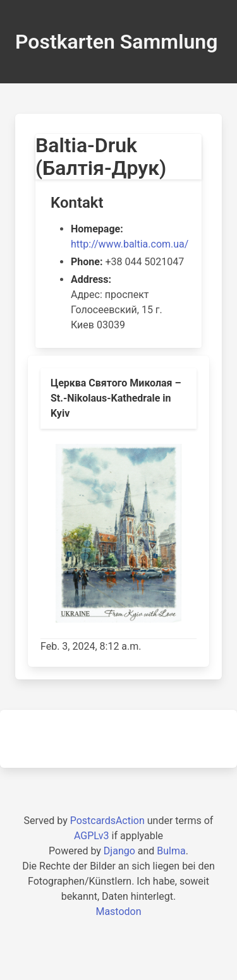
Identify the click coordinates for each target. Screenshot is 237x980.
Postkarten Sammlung (116, 42)
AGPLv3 (92, 836)
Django (119, 851)
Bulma (171, 851)
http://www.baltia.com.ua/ (130, 244)
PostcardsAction (107, 821)
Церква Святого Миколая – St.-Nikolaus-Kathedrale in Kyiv (116, 398)
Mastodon (118, 911)
